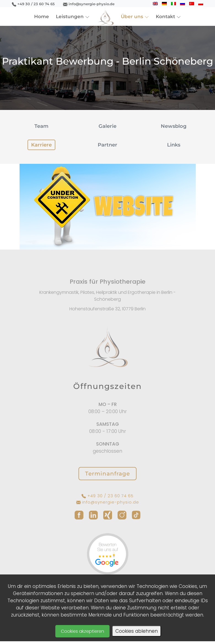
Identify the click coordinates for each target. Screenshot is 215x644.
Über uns (135, 16)
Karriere (41, 145)
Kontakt (168, 16)
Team (41, 126)
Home (42, 16)
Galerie (107, 126)
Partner (107, 145)
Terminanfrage (107, 474)
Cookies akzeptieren (82, 631)
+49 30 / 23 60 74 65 (33, 4)
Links (174, 145)
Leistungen (73, 16)
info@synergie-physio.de (89, 4)
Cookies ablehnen (137, 631)
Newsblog (174, 126)
